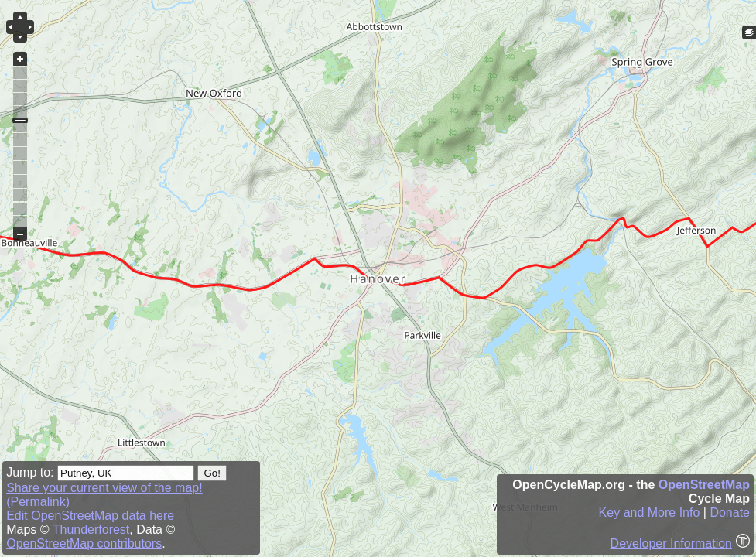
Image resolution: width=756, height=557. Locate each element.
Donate (730, 513)
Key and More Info (650, 513)
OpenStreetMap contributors (84, 543)
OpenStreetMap (704, 485)
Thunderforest (91, 530)
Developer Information (671, 543)
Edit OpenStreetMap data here (90, 516)
